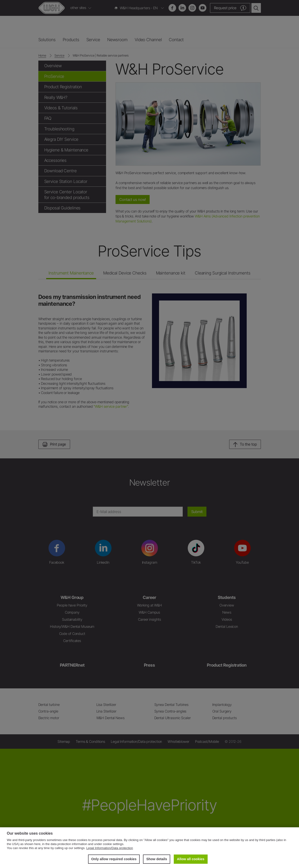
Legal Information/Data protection (110, 848)
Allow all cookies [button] (191, 859)
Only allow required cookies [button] (114, 859)
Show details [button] (157, 859)
